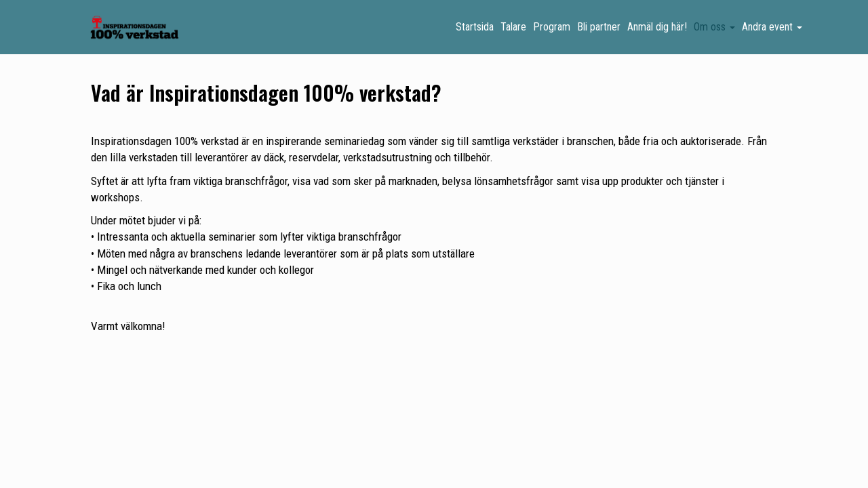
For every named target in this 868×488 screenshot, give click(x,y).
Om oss (714, 27)
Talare (513, 27)
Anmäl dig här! (657, 27)
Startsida (475, 27)
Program (552, 27)
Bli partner (599, 27)
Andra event (772, 27)
